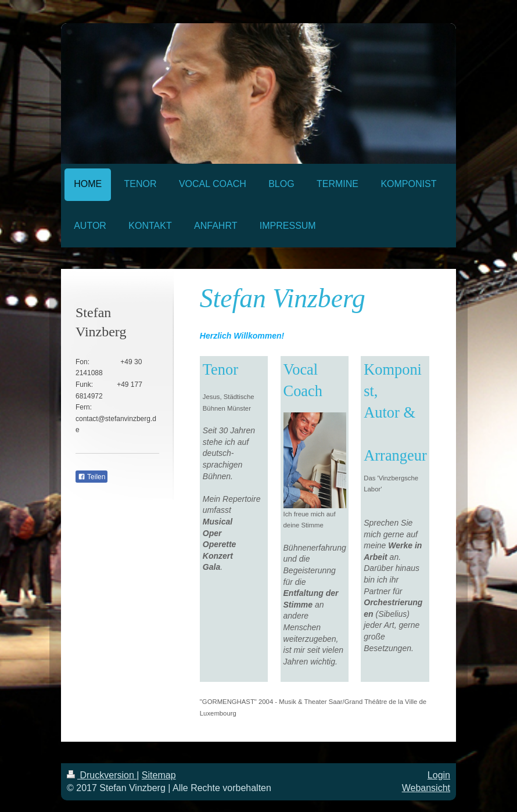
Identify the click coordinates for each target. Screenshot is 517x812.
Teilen (91, 477)
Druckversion (102, 775)
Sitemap (159, 775)
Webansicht (426, 788)
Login (439, 775)
